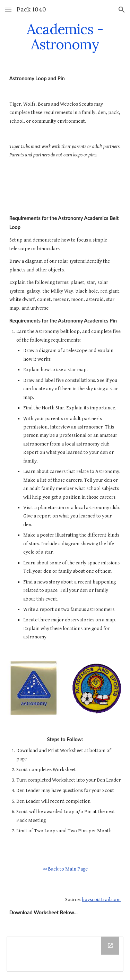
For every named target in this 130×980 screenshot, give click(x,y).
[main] (65, 37)
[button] (8, 10)
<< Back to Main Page (65, 869)
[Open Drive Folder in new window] (110, 946)
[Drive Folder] (65, 954)
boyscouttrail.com (101, 900)
